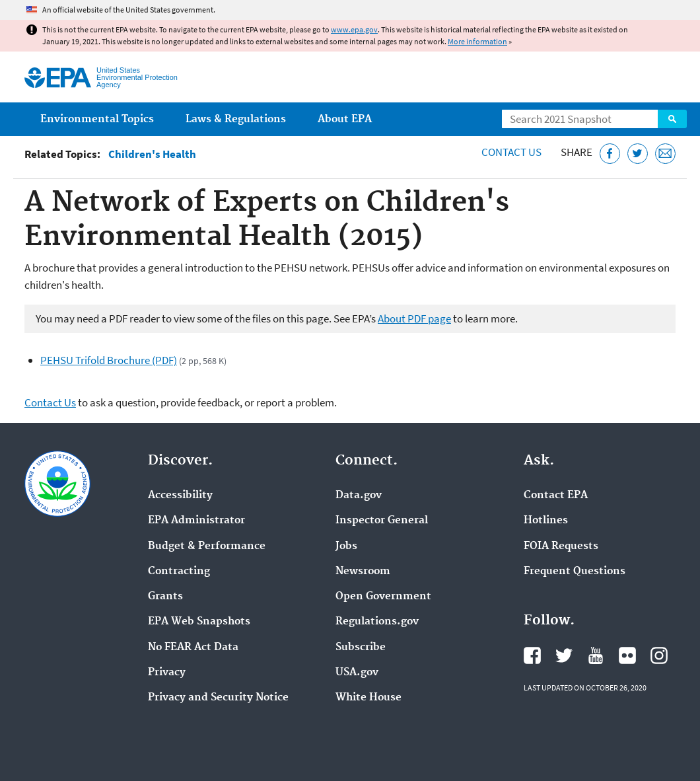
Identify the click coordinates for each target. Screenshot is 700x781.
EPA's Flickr (627, 655)
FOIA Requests (561, 546)
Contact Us (511, 152)
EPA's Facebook (532, 655)
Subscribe (361, 648)
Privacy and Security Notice (218, 698)
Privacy (167, 673)
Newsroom (363, 572)
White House (368, 698)
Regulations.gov (377, 622)
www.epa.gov (354, 29)
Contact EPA (556, 496)
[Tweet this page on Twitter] (638, 154)
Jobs (346, 546)
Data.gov (359, 496)
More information (477, 41)
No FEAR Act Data (193, 648)
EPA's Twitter (564, 655)
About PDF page (414, 318)
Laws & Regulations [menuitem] (236, 119)
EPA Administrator (196, 521)
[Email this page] (665, 154)
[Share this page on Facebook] (610, 154)
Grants (165, 597)
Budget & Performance (207, 546)
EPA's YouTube (596, 655)
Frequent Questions (575, 572)
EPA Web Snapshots (199, 622)
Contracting (179, 572)
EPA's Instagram (659, 655)
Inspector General (382, 521)
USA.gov (357, 673)
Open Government (383, 597)
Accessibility (180, 496)
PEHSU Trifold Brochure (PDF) (109, 360)
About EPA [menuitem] (345, 119)
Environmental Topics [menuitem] (97, 119)
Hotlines (546, 521)
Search (672, 119)
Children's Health (152, 154)
